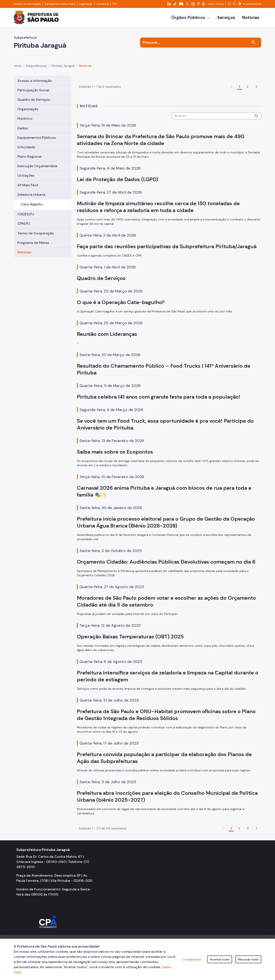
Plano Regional (29, 157)
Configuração (192, 959)
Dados (23, 128)
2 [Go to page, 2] (248, 112)
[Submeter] (257, 141)
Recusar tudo (248, 959)
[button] (257, 112)
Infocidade (26, 147)
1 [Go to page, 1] (240, 112)
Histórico (25, 118)
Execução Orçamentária (37, 166)
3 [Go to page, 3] (248, 853)
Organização (28, 109)
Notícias (24, 252)
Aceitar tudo (220, 959)
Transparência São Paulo (60, 4)
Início (18, 66)
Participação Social (33, 90)
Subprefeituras (37, 66)
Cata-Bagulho (32, 204)
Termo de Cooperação (36, 233)
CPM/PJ (24, 224)
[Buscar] (254, 43)
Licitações (26, 175)
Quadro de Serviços (34, 100)
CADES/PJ (26, 214)
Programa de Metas (33, 243)
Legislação (86, 4)
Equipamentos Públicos (37, 138)
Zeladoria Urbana (31, 195)
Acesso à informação (27, 4)
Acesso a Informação (35, 81)
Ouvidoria (102, 4)
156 (115, 4)
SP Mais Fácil (28, 185)
